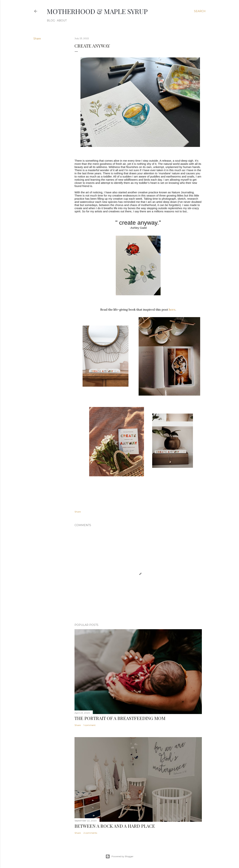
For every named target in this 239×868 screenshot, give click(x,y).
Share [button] (37, 39)
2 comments (90, 833)
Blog (51, 21)
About (62, 21)
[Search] (200, 11)
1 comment (90, 725)
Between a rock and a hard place (115, 826)
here (172, 309)
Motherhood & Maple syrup (97, 11)
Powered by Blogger (119, 856)
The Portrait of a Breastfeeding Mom (120, 718)
